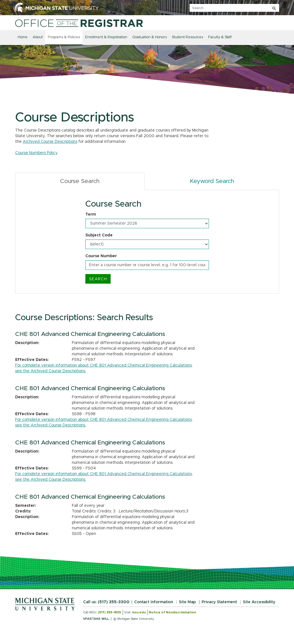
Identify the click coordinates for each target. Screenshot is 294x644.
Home (23, 37)
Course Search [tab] (80, 181)
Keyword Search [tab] (212, 181)
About (38, 37)
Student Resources (187, 37)
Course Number (101, 256)
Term (91, 214)
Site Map (187, 602)
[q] (234, 8)
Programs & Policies (64, 37)
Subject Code (99, 235)
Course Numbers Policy (36, 153)
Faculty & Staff (220, 37)
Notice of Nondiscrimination (172, 612)
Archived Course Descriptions (50, 142)
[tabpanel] (147, 242)
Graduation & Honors (150, 37)
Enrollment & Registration (106, 37)
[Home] (79, 23)
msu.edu (139, 612)
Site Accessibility (259, 602)
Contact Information (154, 602)
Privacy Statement (219, 602)
